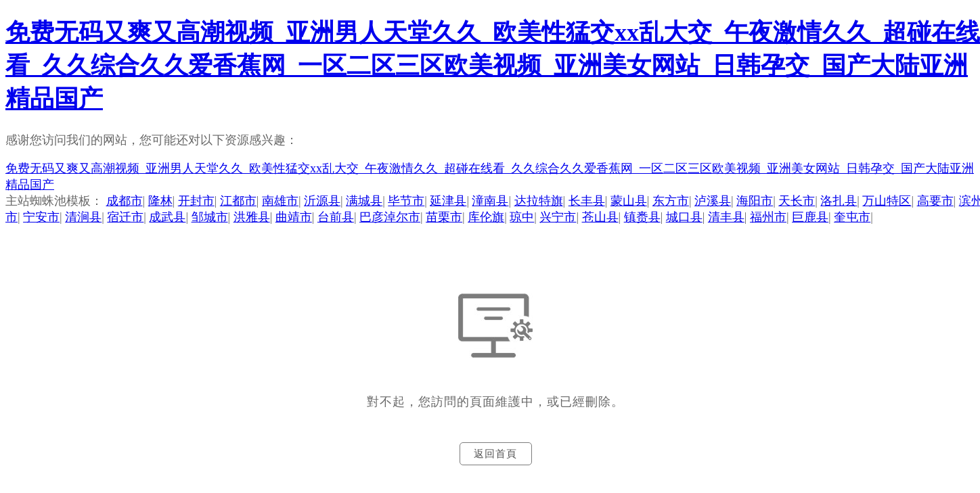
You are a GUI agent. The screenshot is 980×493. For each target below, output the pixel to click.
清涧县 (83, 217)
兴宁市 (558, 217)
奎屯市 (852, 217)
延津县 (448, 201)
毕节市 (406, 201)
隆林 (160, 201)
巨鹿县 (810, 217)
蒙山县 (629, 201)
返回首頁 (495, 454)
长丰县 (587, 201)
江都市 (238, 201)
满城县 (364, 201)
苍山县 (600, 217)
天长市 (797, 201)
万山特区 (887, 201)
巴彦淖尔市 (390, 217)
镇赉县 (642, 217)
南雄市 (280, 201)
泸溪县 (713, 201)
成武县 (167, 217)
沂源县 (322, 201)
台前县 (336, 217)
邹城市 (210, 217)
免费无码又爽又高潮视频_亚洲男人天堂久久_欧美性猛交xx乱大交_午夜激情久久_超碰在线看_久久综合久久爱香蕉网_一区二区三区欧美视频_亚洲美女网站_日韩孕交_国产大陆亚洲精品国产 (493, 66)
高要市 (935, 201)
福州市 (768, 217)
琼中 (522, 217)
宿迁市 (125, 217)
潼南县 (490, 201)
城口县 (684, 217)
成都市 (125, 201)
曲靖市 (294, 217)
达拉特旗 (539, 201)
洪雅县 (252, 217)
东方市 (671, 201)
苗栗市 (444, 217)
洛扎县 (839, 201)
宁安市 (41, 217)
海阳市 (755, 201)
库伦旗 (486, 217)
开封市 (196, 201)
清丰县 (726, 217)
